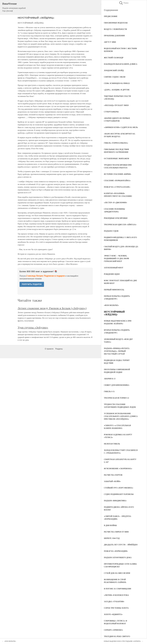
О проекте (49, 349)
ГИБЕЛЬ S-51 (109, 391)
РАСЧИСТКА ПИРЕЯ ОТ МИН (116, 532)
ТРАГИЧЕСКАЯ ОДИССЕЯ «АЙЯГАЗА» (120, 225)
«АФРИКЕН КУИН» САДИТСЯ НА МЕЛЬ (121, 127)
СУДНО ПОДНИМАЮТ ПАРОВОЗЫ (119, 494)
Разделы (59, 349)
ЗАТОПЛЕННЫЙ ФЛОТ (114, 268)
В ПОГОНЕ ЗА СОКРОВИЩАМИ (117, 589)
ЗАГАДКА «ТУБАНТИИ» (114, 602)
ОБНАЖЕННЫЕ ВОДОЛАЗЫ (116, 23)
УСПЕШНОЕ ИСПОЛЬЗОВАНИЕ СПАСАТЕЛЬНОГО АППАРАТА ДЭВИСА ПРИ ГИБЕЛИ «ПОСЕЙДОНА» (121, 416)
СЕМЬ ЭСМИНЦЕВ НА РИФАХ (117, 83)
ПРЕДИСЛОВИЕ (111, 16)
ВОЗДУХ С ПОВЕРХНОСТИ (115, 29)
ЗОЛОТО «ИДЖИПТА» (113, 614)
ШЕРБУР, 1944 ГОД (112, 538)
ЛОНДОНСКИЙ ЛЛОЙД (114, 70)
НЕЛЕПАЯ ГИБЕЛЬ (112, 444)
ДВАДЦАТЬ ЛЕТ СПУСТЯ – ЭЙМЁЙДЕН (121, 545)
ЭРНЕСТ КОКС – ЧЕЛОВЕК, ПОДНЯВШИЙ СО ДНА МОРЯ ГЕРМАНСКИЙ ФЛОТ (116, 258)
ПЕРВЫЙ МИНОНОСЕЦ (114, 290)
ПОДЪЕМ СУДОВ (111, 231)
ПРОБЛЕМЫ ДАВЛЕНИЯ (114, 36)
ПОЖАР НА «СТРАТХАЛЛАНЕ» (117, 187)
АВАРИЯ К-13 (110, 379)
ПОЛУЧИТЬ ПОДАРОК (32, 284)
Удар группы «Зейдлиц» (33, 327)
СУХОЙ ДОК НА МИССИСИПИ (117, 573)
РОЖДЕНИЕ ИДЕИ (112, 274)
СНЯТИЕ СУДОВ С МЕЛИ (115, 77)
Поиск (124, 3)
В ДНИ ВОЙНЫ (110, 525)
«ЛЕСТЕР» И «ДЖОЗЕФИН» (116, 203)
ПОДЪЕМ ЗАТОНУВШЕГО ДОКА (118, 557)
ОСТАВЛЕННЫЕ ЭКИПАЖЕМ (117, 159)
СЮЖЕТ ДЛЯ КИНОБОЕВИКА (117, 385)
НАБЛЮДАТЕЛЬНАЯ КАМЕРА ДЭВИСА (121, 64)
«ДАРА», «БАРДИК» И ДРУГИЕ (117, 90)
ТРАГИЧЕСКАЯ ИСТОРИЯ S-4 (116, 398)
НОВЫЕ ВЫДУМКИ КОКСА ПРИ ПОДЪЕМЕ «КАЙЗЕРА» (122, 641)
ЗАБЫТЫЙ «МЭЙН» (112, 481)
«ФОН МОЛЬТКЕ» (111, 305)
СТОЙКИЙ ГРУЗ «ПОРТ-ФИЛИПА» (119, 488)
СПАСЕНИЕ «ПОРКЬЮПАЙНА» (117, 181)
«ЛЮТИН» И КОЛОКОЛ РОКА (116, 595)
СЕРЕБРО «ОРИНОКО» (113, 630)
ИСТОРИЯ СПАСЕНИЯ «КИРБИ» (118, 174)
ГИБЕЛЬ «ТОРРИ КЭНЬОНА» (116, 143)
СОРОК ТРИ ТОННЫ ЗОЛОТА (116, 608)
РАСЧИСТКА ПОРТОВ (113, 475)
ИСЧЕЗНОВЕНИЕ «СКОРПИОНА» (118, 469)
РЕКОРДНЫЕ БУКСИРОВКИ (116, 218)
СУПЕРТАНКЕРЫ (111, 112)
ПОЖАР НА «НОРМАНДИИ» (116, 551)
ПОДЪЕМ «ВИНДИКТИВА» (115, 501)
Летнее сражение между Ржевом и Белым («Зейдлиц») (52, 308)
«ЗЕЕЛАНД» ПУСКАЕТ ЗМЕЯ (116, 105)
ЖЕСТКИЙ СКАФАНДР (114, 58)
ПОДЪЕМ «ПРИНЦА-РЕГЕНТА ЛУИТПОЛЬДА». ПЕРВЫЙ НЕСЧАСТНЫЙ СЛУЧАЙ (117, 351)
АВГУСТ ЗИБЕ (110, 42)
